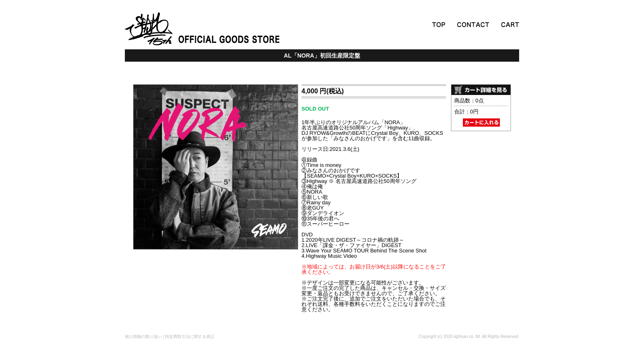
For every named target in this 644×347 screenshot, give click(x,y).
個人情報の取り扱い (143, 337)
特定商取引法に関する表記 (190, 337)
